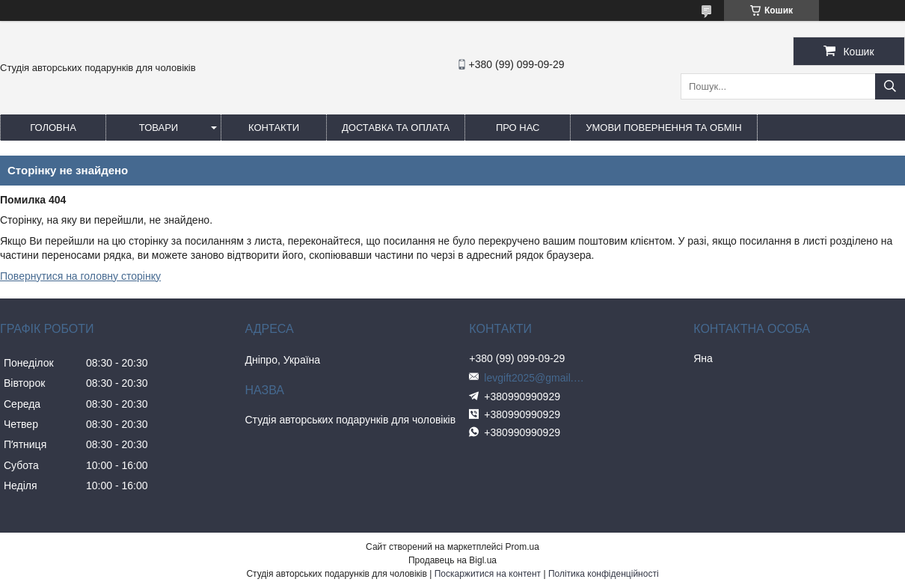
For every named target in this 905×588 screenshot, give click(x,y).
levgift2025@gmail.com (536, 378)
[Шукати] (890, 86)
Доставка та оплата (396, 128)
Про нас (518, 128)
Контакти (274, 128)
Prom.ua (522, 547)
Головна (53, 128)
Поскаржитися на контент (488, 574)
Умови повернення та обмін (663, 128)
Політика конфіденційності (604, 574)
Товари (159, 128)
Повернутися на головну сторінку (80, 276)
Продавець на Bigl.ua (452, 560)
